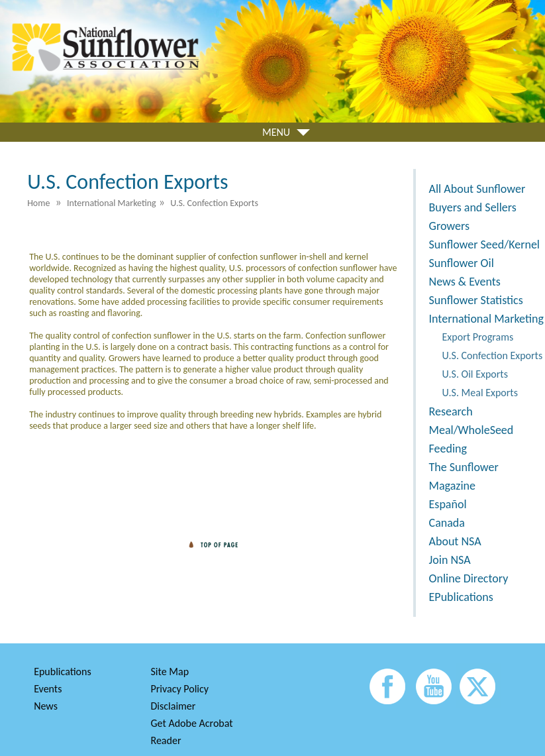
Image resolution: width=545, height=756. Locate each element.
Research (451, 411)
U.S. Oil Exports (475, 374)
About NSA (455, 541)
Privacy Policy (180, 689)
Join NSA (450, 560)
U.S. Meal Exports (480, 393)
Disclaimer (173, 706)
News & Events (465, 282)
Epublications (63, 672)
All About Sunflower (477, 189)
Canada (447, 523)
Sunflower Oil (462, 263)
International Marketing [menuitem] (112, 203)
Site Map (170, 672)
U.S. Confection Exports (493, 355)
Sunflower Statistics (476, 300)
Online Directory (469, 578)
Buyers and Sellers (473, 207)
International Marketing (486, 319)
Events (48, 689)
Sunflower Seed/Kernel (484, 244)
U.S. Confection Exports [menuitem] (214, 203)
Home (38, 203)
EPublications (461, 597)
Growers (449, 226)
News (46, 706)
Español (448, 504)
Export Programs (478, 337)
